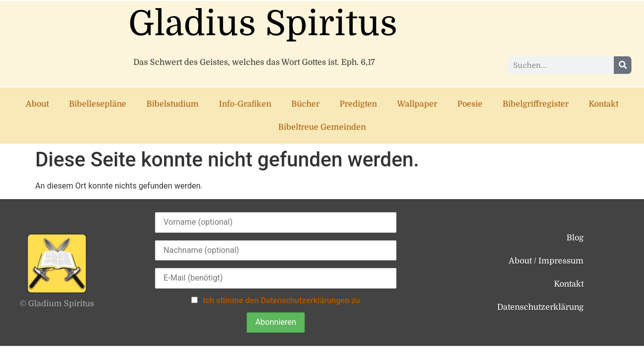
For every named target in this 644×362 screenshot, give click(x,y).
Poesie (470, 104)
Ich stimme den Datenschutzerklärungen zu (281, 300)
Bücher (305, 104)
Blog (575, 238)
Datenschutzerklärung (540, 307)
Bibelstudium (173, 104)
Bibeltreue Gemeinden (322, 127)
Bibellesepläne (98, 104)
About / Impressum (546, 261)
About (37, 104)
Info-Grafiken (245, 104)
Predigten (358, 104)
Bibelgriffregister (536, 104)
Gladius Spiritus (263, 24)
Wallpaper (417, 104)
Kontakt (603, 104)
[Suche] (623, 65)
